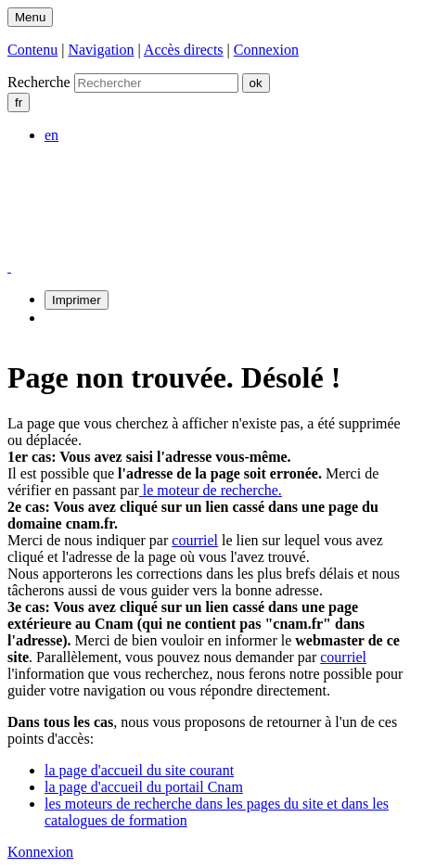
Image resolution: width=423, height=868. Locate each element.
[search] (156, 83)
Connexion (266, 50)
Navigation (101, 50)
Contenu (32, 50)
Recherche (39, 82)
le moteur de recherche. (211, 490)
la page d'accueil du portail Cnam (144, 787)
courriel (195, 540)
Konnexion (40, 852)
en (51, 135)
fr (19, 102)
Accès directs (184, 50)
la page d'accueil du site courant (139, 770)
